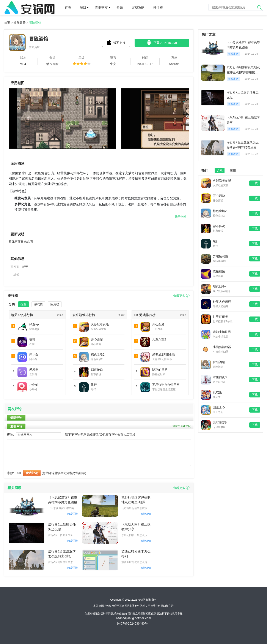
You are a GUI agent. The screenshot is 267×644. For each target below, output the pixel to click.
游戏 (83, 7)
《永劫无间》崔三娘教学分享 (136, 527)
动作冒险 (20, 23)
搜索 (259, 7)
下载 (255, 183)
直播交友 (101, 7)
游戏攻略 (138, 7)
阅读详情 (72, 514)
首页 (68, 7)
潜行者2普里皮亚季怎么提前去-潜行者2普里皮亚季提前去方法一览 (63, 554)
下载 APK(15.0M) (162, 43)
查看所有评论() (182, 426)
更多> (60, 315)
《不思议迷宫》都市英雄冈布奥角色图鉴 (63, 500)
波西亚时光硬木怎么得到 (136, 554)
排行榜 (158, 7)
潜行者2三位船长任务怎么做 (62, 527)
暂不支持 (116, 43)
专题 (120, 7)
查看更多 (179, 296)
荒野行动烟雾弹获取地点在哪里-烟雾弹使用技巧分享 (136, 500)
